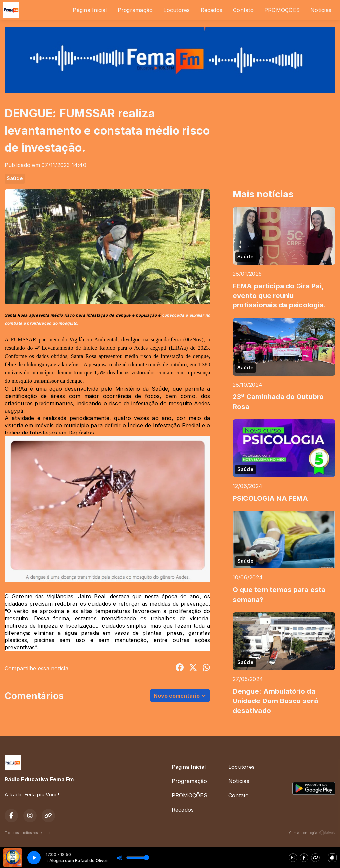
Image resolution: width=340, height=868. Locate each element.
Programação (135, 10)
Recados (212, 10)
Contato (243, 10)
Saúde (15, 178)
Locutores (176, 10)
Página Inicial (90, 10)
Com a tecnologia (312, 833)
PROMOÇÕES (282, 10)
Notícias (321, 10)
